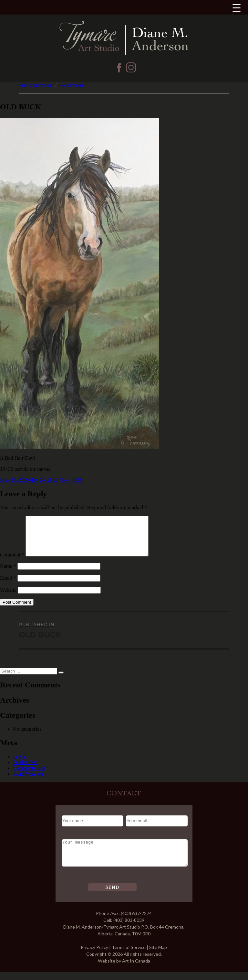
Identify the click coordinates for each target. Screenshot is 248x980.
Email (8, 586)
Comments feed (29, 776)
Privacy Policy (94, 955)
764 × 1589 (71, 480)
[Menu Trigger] (237, 8)
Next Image (71, 85)
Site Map (158, 955)
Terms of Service (129, 955)
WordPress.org (28, 782)
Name (8, 574)
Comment (12, 562)
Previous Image (36, 85)
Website (8, 598)
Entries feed (25, 770)
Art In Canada (136, 969)
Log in (20, 764)
